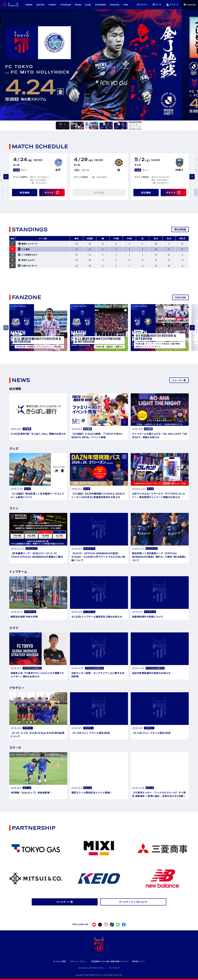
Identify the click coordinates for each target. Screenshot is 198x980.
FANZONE (180, 297)
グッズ (157, 5)
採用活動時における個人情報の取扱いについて (110, 961)
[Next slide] (192, 177)
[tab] (63, 126)
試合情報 (24, 192)
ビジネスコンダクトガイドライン (92, 968)
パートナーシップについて (133, 902)
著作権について (139, 961)
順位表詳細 (180, 229)
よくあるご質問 (59, 961)
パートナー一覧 (65, 902)
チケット (142, 5)
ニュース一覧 (179, 380)
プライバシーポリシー (79, 961)
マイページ (172, 5)
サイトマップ (114, 968)
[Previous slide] (6, 177)
